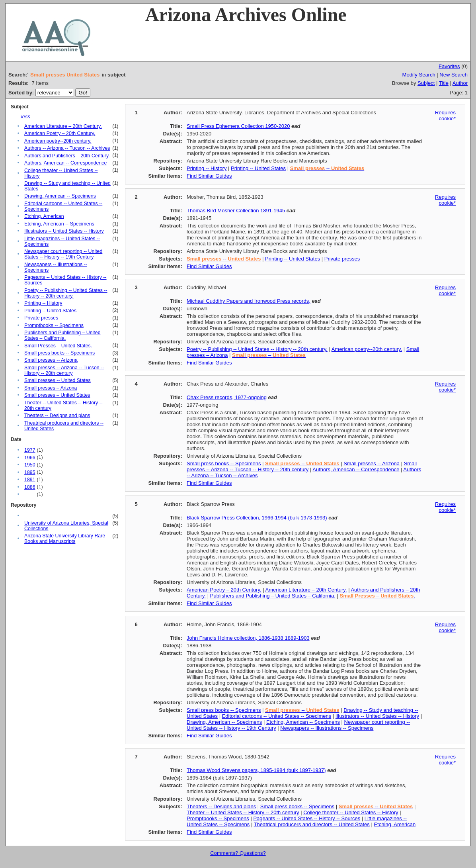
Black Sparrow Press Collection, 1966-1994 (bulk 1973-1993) (257, 518)
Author (460, 83)
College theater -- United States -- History (351, 812)
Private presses (41, 318)
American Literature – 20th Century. (63, 126)
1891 (30, 480)
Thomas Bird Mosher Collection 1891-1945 (236, 211)
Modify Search (419, 75)
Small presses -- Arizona (51, 360)
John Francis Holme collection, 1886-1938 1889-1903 (248, 638)
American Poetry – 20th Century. (60, 133)
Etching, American (44, 216)
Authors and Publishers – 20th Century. (67, 156)
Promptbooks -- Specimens (54, 325)
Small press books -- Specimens (59, 353)
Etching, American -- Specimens (59, 224)
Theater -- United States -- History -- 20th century (243, 812)
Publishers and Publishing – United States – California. (62, 335)
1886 (30, 487)
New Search (454, 75)
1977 (30, 450)
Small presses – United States (57, 395)
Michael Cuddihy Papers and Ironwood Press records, (249, 301)
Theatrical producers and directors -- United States (312, 824)
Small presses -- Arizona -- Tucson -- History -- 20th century (64, 370)
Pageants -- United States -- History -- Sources (307, 818)
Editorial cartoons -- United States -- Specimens (277, 716)
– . (377, 596)
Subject (426, 83)
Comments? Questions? (238, 853)
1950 (30, 465)
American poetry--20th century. (58, 141)
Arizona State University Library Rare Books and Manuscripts (65, 539)
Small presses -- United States (58, 380)
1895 (30, 472)
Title (444, 83)
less (26, 117)
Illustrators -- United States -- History (64, 231)
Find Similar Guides (209, 176)
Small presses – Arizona (51, 388)
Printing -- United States (50, 311)
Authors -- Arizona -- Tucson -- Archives (67, 148)
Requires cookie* (445, 116)
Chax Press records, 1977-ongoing (227, 397)
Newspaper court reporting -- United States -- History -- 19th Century (63, 254)
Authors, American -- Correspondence (65, 163)
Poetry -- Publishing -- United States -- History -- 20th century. (66, 293)
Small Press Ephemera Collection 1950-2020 (238, 126)
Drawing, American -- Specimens (60, 196)
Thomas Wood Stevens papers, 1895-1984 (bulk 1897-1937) (256, 770)
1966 (30, 458)
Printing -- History (43, 303)
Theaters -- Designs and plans (57, 415)
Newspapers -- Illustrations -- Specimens (327, 728)
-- (327, 168)
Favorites (449, 66)
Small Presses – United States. (58, 346)
